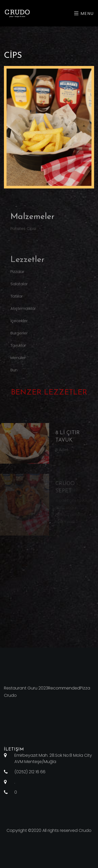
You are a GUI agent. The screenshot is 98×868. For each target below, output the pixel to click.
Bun (14, 375)
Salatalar (19, 289)
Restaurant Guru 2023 (26, 688)
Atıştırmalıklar (23, 313)
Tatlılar (17, 301)
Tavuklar (18, 350)
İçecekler (19, 326)
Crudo (85, 830)
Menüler (18, 363)
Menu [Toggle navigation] (84, 13)
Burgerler (19, 338)
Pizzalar (17, 277)
